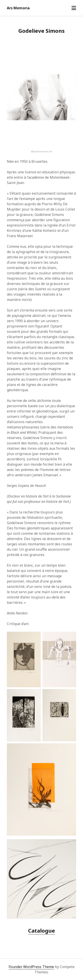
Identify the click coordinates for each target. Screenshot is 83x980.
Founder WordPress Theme (31, 967)
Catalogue (41, 931)
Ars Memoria (18, 8)
